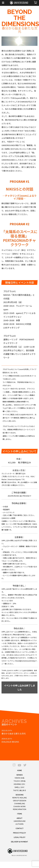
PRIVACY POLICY (19, 833)
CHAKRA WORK (19, 807)
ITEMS (20, 814)
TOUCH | (20, 781)
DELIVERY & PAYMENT (19, 842)
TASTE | (20, 790)
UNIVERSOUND (20, 821)
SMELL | (20, 787)
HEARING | (20, 784)
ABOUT (19, 818)
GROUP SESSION (20, 801)
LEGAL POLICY (20, 837)
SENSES (20, 775)
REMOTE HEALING (19, 798)
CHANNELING (20, 804)
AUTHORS (19, 824)
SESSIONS (20, 795)
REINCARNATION (19, 809)
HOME (20, 770)
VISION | (19, 778)
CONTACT (20, 828)
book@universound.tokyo (26, 661)
